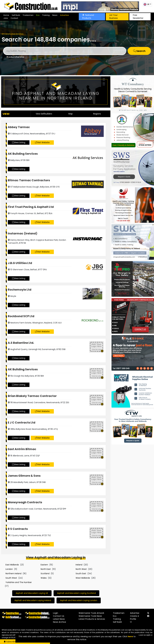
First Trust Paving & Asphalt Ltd (31, 207)
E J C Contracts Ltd (22, 423)
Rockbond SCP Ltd (21, 316)
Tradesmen (28, 15)
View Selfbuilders (44, 114)
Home (6, 15)
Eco (38, 15)
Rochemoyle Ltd (20, 290)
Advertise (64, 15)
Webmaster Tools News (90, 616)
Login (56, 613)
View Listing (19, 142)
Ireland (79, 565)
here (130, 636)
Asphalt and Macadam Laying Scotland (76, 593)
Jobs (6, 18)
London (9, 569)
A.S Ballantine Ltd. (21, 343)
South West (11, 578)
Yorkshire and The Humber (19, 582)
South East (81, 573)
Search (139, 51)
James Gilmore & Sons (24, 476)
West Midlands (83, 578)
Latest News (59, 619)
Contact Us (59, 616)
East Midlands (12, 565)
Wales (44, 578)
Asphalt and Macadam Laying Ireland (33, 600)
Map (71, 114)
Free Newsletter (138, 17)
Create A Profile (134, 617)
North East (46, 569)
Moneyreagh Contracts (25, 502)
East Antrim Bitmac (22, 449)
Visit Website (42, 142)
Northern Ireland (13, 573)
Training (46, 15)
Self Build (16, 15)
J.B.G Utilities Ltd (20, 263)
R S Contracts (18, 529)
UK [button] (146, 4)
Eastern (44, 565)
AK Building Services (23, 154)
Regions (97, 114)
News (55, 15)
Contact (14, 18)
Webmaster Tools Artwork (91, 613)
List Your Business (114, 17)
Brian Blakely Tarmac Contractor (32, 396)
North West (81, 569)
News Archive (60, 622)
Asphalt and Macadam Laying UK (32, 593)
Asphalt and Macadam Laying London (79, 600)
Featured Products (88, 17)
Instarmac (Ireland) (23, 233)
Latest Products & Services (92, 619)
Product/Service (16, 57)
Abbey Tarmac (19, 127)
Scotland (45, 573)
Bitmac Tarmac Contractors (29, 180)
